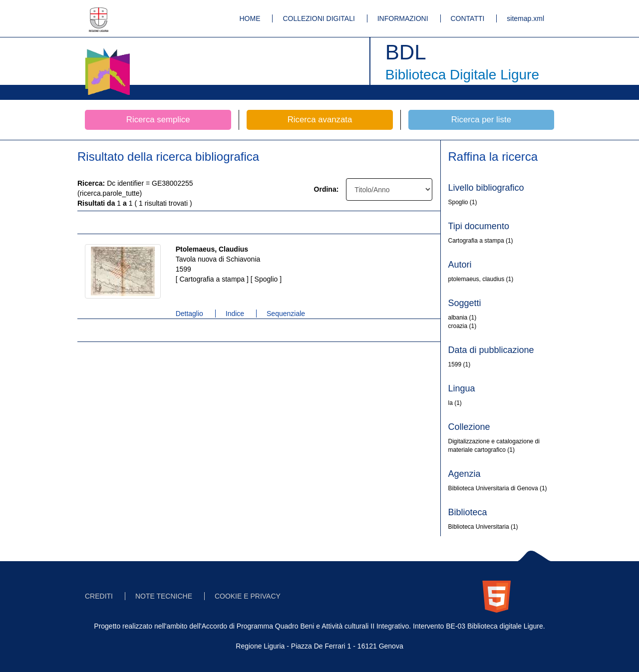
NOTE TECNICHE (164, 596)
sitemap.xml (525, 18)
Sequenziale (286, 314)
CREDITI (99, 596)
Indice (235, 314)
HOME (250, 18)
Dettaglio (189, 314)
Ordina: (326, 189)
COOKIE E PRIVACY (248, 596)
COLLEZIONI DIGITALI (319, 18)
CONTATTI (468, 18)
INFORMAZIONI (403, 18)
